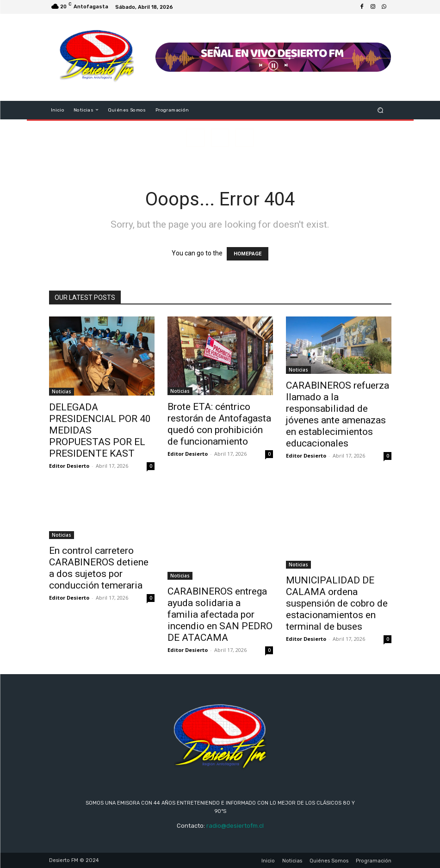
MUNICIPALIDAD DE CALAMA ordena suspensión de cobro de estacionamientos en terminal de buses (337, 603)
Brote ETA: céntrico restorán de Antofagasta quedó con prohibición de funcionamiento (219, 424)
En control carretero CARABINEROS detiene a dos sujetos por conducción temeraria (99, 568)
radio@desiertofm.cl (235, 826)
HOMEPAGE (248, 254)
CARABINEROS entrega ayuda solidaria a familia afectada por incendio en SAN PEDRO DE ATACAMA (220, 614)
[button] (380, 110)
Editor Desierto (69, 466)
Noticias (62, 391)
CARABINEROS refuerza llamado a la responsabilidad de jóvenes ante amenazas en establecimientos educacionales (338, 414)
